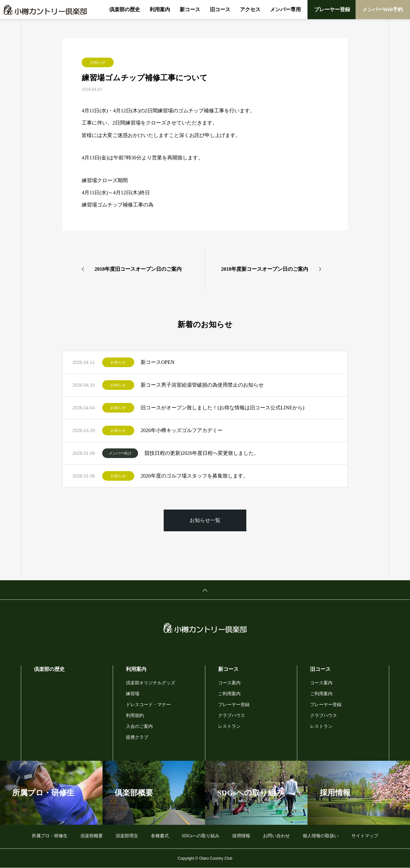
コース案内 (229, 683)
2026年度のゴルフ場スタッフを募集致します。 (194, 476)
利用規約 (135, 715)
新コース (190, 9)
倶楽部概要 (92, 836)
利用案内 (160, 9)
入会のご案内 (139, 726)
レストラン (229, 726)
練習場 (133, 694)
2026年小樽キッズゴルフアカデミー (182, 430)
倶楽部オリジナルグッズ (151, 683)
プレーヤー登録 (332, 9)
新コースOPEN (158, 362)
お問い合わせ (276, 836)
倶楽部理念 (127, 836)
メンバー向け (120, 453)
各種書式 (160, 836)
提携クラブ (137, 737)
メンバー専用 (285, 9)
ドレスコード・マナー (148, 705)
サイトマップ (365, 836)
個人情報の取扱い (321, 836)
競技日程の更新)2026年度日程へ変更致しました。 (202, 453)
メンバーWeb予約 (383, 9)
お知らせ (98, 62)
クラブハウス (232, 715)
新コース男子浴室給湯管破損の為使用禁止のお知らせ (202, 385)
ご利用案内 (229, 694)
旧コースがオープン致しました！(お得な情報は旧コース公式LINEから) (222, 408)
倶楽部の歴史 (125, 9)
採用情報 (241, 836)
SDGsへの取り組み (200, 836)
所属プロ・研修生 (50, 836)
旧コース (220, 9)
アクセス (250, 9)
